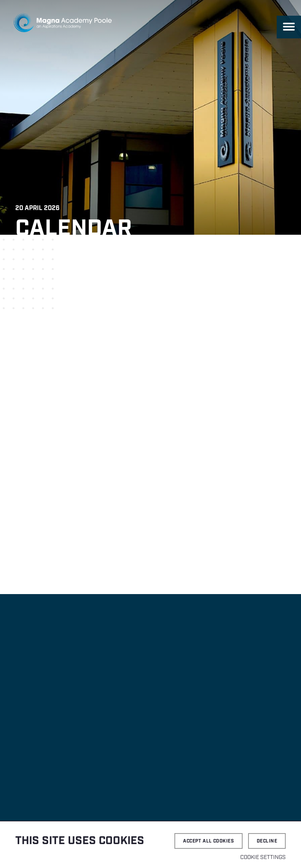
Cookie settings (263, 857)
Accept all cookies (209, 841)
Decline (267, 841)
